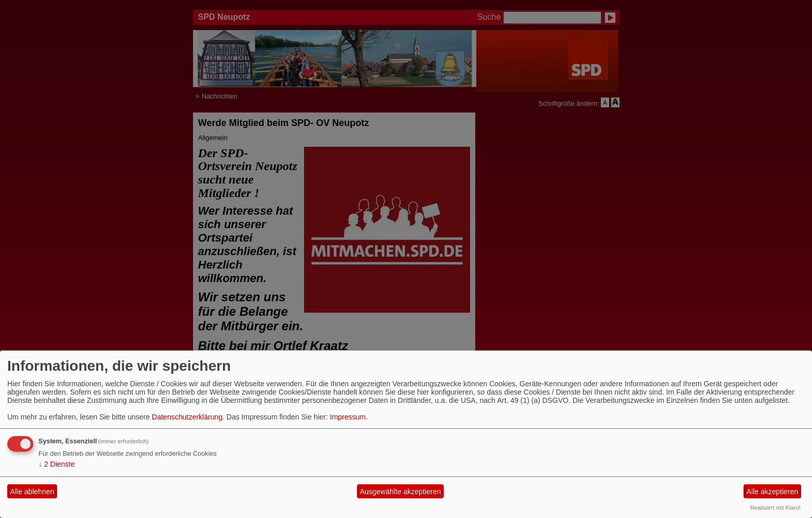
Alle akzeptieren (773, 492)
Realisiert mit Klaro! (775, 508)
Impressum (348, 417)
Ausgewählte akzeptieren (400, 492)
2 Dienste (57, 464)
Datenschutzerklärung (187, 417)
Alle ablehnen (32, 492)
